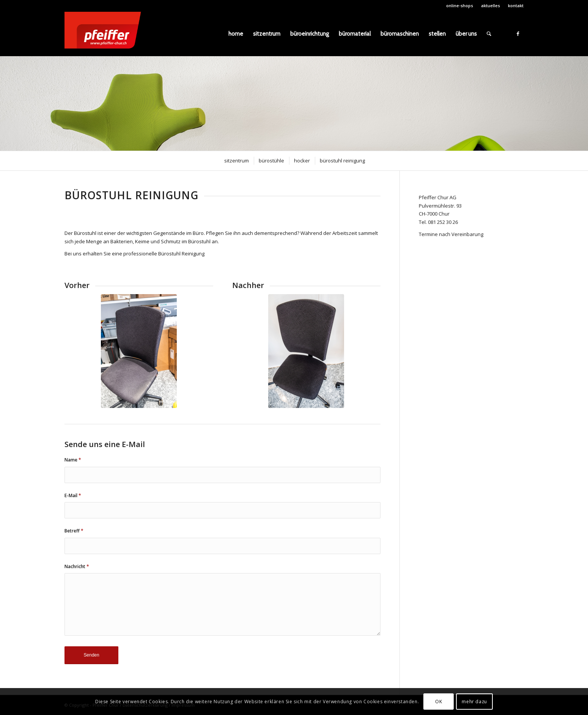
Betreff (74, 531)
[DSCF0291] (306, 351)
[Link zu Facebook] (518, 33)
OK (439, 702)
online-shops (460, 6)
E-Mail (73, 495)
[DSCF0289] (139, 351)
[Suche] (489, 34)
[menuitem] (460, 6)
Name (73, 460)
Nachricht (77, 566)
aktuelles (491, 6)
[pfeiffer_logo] (107, 34)
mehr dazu (474, 702)
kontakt (516, 6)
